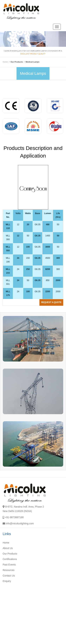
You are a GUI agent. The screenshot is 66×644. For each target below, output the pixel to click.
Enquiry (7, 581)
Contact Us (9, 576)
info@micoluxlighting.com (20, 523)
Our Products (10, 554)
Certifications (10, 559)
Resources (9, 570)
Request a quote (51, 302)
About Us (8, 548)
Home (5, 62)
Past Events (9, 565)
